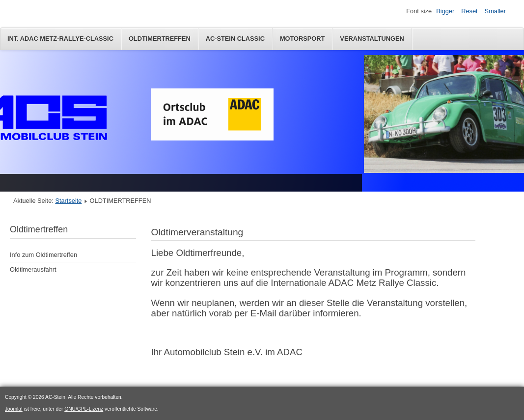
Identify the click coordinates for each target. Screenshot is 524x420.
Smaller (495, 11)
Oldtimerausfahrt (33, 269)
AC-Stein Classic (235, 39)
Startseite (68, 201)
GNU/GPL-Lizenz (84, 409)
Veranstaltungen (372, 39)
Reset (469, 11)
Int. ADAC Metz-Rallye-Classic (60, 39)
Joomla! (14, 409)
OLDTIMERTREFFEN (160, 39)
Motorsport (302, 39)
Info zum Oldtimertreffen (43, 255)
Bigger (445, 11)
